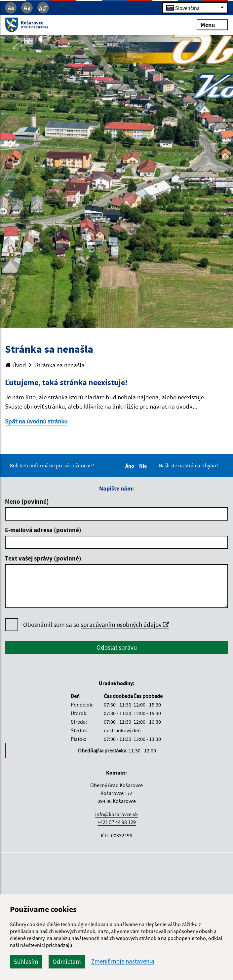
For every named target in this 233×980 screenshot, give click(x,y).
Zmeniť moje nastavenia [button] (123, 961)
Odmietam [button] (67, 962)
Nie (144, 466)
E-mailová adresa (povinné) (43, 530)
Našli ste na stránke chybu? (189, 465)
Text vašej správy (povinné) (43, 558)
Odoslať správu (117, 647)
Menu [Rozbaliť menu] (212, 25)
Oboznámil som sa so (96, 625)
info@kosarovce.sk (116, 814)
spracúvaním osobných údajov (125, 625)
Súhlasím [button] (26, 962)
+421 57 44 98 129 (117, 822)
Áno (131, 466)
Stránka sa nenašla (60, 365)
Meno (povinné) (27, 501)
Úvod (16, 365)
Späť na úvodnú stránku (36, 421)
